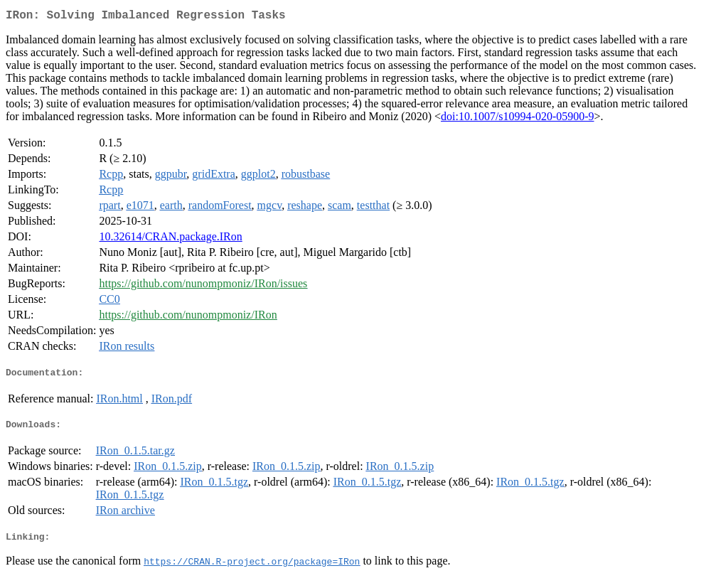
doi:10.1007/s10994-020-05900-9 (518, 119)
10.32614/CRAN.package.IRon (170, 239)
